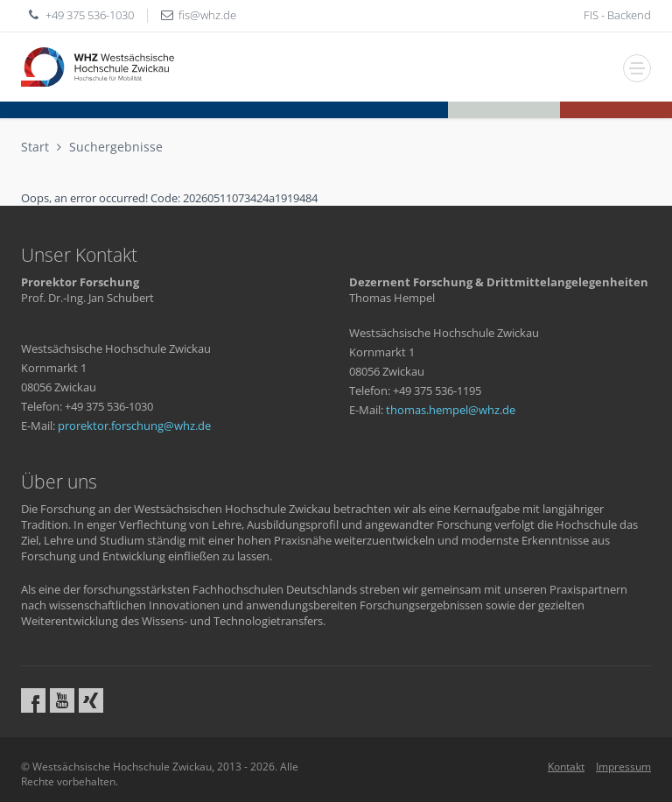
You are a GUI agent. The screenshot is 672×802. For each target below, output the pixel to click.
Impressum (623, 767)
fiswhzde (207, 15)
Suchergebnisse (116, 147)
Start (35, 147)
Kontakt (566, 767)
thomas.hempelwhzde (451, 410)
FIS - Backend (617, 15)
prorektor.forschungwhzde (134, 426)
